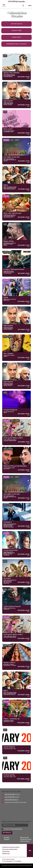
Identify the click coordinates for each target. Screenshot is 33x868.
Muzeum (15, 866)
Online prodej (16, 37)
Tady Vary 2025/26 (16, 24)
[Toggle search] (23, 6)
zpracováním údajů (17, 829)
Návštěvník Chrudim (26, 839)
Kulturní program (25, 841)
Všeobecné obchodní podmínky (11, 847)
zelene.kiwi (9, 861)
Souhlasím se (13, 829)
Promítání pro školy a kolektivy (16, 44)
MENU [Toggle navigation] (29, 6)
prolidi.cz (19, 861)
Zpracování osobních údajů (10, 849)
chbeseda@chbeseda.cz (11, 800)
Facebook (7, 838)
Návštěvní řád (6, 854)
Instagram (7, 839)
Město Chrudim (24, 838)
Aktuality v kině (17, 31)
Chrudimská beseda (7, 866)
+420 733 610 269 (9, 797)
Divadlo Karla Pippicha (24, 866)
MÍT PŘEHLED (7, 833)
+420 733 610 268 (9, 795)
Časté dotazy (6, 851)
